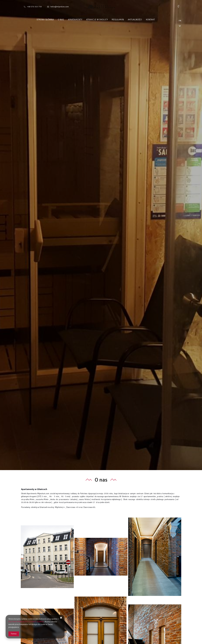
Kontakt (156, 20)
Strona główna (51, 20)
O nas (66, 20)
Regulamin (123, 20)
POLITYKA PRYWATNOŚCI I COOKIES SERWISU (26, 622)
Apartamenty (80, 20)
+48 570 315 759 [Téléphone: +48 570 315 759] (34, 7)
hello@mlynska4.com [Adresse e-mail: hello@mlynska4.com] (60, 7)
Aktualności (140, 20)
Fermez (14, 634)
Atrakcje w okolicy (102, 20)
